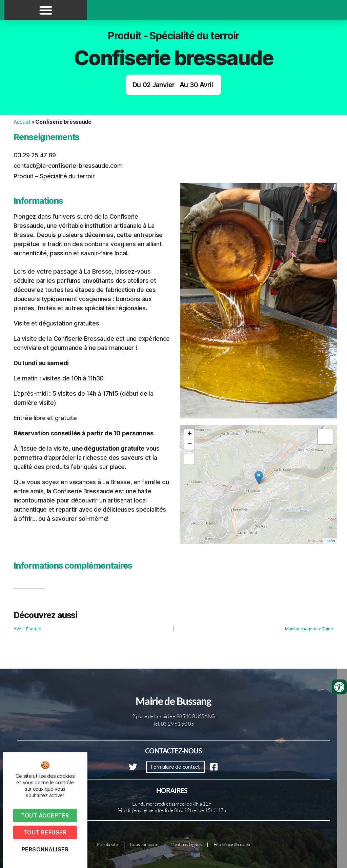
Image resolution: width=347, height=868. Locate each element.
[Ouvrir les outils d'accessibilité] (339, 687)
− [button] (190, 445)
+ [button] (190, 434)
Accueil (22, 122)
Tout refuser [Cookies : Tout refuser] (45, 832)
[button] (46, 10)
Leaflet (330, 541)
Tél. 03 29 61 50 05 (173, 724)
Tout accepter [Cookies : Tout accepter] (45, 815)
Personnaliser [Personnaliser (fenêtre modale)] (45, 849)
